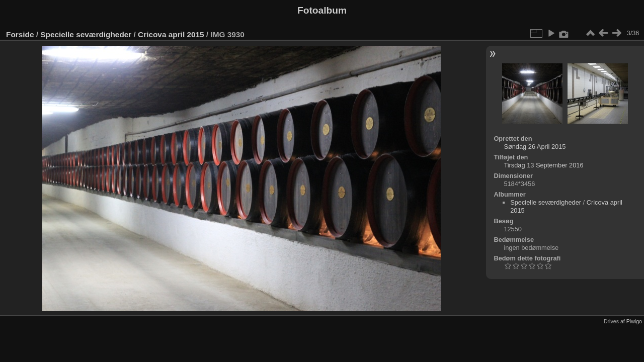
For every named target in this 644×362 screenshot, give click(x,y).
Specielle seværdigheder (86, 34)
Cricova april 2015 (171, 34)
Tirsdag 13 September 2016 (543, 165)
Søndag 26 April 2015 (535, 147)
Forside (20, 34)
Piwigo (634, 321)
